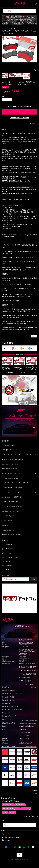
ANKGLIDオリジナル (8, 445)
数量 (3, 96)
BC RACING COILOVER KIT (10, 464)
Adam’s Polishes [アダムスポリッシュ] (14, 459)
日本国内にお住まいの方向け (20, 118)
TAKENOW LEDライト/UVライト (12, 511)
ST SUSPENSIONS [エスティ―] (12, 478)
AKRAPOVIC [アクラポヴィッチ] (12, 469)
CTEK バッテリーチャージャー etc (13, 507)
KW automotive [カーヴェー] (11, 473)
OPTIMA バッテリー (8, 521)
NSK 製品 (5, 525)
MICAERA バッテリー (9, 516)
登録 (34, 579)
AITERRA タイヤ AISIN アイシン (12, 535)
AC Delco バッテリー (9, 530)
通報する (34, 336)
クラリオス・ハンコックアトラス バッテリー (17, 455)
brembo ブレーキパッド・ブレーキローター (16, 483)
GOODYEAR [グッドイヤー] (10, 492)
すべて (6, 348)
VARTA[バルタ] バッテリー (10, 450)
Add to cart (20, 112)
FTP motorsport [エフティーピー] (12, 488)
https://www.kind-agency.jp (13, 142)
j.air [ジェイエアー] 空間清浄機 (11, 497)
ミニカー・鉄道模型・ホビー (11, 502)
